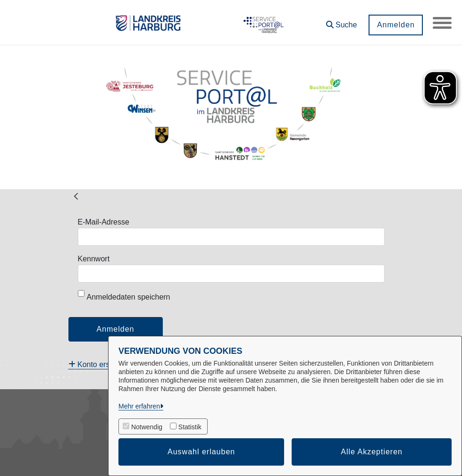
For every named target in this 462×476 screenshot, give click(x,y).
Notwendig (147, 427)
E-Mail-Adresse (104, 222)
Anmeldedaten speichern (124, 296)
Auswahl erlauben (201, 452)
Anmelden (395, 25)
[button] (341, 21)
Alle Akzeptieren (372, 452)
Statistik (190, 427)
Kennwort (94, 259)
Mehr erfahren (139, 406)
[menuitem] (98, 364)
